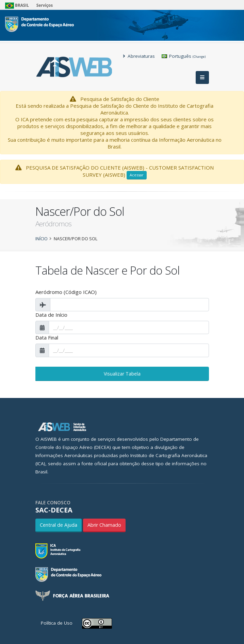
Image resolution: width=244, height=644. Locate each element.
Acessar (137, 175)
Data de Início (51, 315)
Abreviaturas (139, 56)
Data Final (47, 337)
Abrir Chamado (104, 525)
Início (42, 239)
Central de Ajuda (59, 525)
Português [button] (184, 56)
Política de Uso (57, 623)
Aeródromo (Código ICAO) (66, 292)
